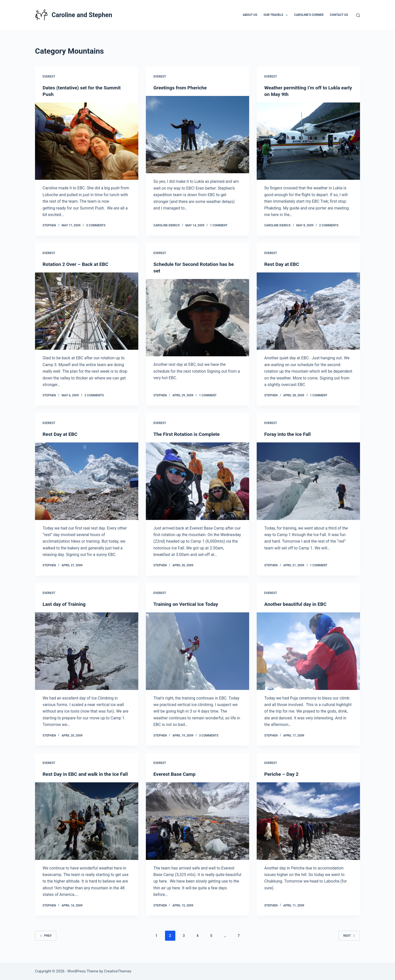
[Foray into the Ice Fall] (308, 481)
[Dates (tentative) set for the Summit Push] (87, 141)
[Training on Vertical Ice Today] (197, 651)
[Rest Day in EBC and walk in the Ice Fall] (87, 828)
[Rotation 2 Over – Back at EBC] (87, 311)
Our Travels (277, 15)
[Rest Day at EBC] (308, 311)
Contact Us (339, 15)
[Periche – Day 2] (308, 821)
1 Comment (219, 225)
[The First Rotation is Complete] (197, 481)
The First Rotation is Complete (188, 434)
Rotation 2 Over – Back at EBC (77, 264)
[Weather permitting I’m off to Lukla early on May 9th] (308, 141)
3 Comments (209, 735)
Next (349, 942)
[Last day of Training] (87, 651)
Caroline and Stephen (82, 15)
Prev (46, 942)
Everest (49, 77)
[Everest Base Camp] (197, 821)
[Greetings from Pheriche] (197, 135)
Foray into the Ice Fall (288, 434)
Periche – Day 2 (282, 774)
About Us (250, 15)
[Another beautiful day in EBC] (308, 651)
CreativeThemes (118, 971)
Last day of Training (65, 604)
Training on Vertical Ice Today (187, 604)
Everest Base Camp (175, 774)
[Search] (358, 15)
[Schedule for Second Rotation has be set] (197, 318)
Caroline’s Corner (309, 15)
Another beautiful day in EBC (297, 604)
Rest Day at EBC (282, 264)
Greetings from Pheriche (181, 88)
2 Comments (329, 225)
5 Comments (96, 225)
